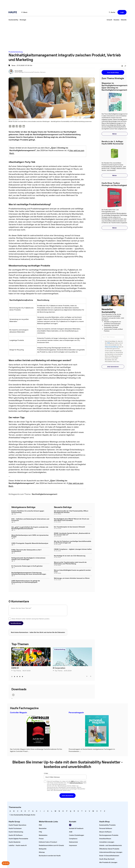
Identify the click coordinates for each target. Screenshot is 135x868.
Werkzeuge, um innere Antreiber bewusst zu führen (72, 578)
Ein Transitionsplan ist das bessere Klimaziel (69, 527)
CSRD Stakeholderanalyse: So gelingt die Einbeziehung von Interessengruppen (26, 581)
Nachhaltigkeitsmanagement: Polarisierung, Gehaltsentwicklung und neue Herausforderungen (29, 573)
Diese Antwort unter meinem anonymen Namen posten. (31, 619)
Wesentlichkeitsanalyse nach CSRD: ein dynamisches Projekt (30, 536)
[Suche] (112, 12)
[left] (87, 676)
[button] (122, 12)
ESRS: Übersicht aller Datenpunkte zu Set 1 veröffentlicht (26, 550)
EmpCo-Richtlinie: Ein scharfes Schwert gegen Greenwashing (28, 512)
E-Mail (46, 773)
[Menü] (24, 12)
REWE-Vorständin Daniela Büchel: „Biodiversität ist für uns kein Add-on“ (72, 534)
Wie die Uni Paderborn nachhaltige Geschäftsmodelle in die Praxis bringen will (73, 542)
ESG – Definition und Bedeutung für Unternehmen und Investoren (30, 520)
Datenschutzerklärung (111, 347)
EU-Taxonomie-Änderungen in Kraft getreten (27, 566)
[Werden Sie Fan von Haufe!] (70, 825)
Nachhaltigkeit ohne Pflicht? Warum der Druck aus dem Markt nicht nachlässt (72, 520)
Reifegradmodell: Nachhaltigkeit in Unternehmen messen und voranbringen (28, 559)
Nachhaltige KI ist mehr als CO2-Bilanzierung (70, 556)
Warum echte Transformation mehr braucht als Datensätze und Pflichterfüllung (70, 563)
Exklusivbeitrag (18, 649)
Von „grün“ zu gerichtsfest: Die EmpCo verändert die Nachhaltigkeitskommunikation (30, 528)
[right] (91, 676)
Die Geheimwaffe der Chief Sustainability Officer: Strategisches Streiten (71, 512)
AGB (108, 343)
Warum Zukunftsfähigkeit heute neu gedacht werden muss (72, 571)
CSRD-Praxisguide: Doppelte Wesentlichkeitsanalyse (30, 543)
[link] (13, 20)
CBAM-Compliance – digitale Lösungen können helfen (73, 549)
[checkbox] (10, 619)
